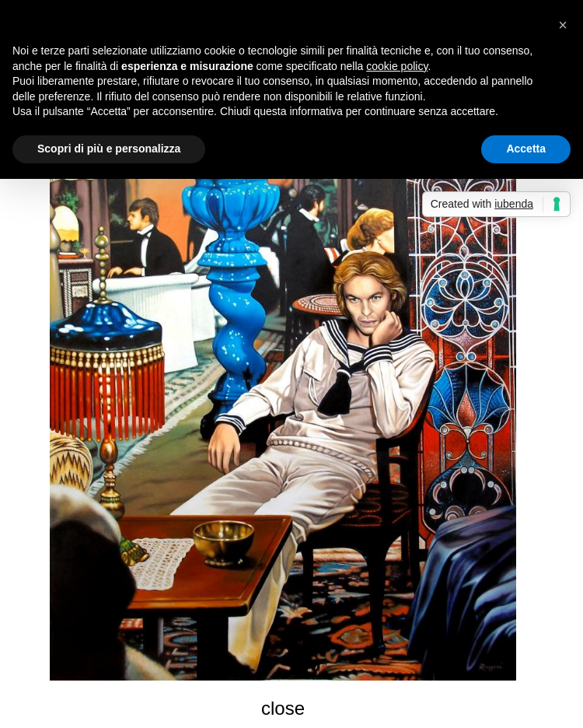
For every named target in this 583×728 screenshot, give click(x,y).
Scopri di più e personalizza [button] (109, 149)
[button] (563, 25)
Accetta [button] (526, 149)
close (283, 708)
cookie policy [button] (397, 66)
